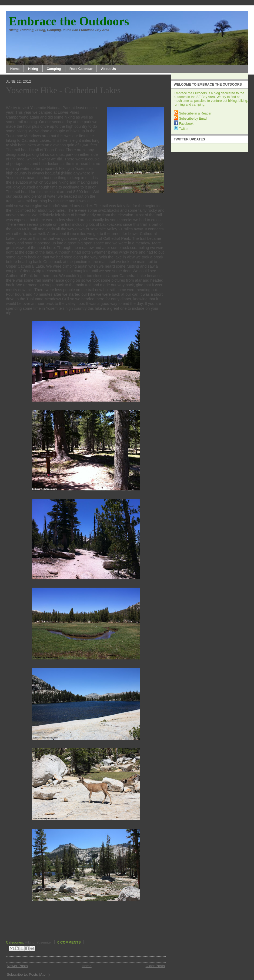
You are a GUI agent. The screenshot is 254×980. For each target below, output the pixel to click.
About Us (108, 69)
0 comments (69, 942)
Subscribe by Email (190, 119)
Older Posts (155, 966)
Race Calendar (81, 69)
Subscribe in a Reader (193, 113)
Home (15, 69)
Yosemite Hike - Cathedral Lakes (63, 90)
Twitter (181, 129)
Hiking (33, 69)
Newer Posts (17, 966)
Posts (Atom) (39, 974)
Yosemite (44, 942)
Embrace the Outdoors (69, 21)
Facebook (184, 124)
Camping (54, 69)
